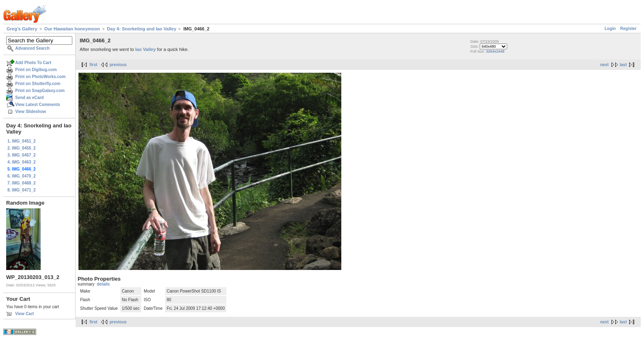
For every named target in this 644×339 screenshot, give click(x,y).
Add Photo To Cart (33, 63)
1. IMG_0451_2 (22, 141)
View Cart (24, 314)
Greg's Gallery (22, 29)
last (623, 65)
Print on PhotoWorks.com (40, 77)
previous (118, 65)
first (93, 65)
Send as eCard (29, 98)
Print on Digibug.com (36, 70)
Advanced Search (32, 48)
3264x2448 (495, 51)
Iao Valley (145, 49)
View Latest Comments (38, 105)
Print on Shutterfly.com (38, 84)
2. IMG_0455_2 (22, 148)
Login (610, 29)
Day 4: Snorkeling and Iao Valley (142, 29)
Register (628, 29)
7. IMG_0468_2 (22, 183)
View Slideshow (31, 112)
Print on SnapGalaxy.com (40, 91)
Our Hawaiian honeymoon (72, 29)
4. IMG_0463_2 (22, 162)
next (604, 65)
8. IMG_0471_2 (22, 190)
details (103, 284)
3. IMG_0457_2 (22, 155)
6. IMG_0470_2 (22, 176)
